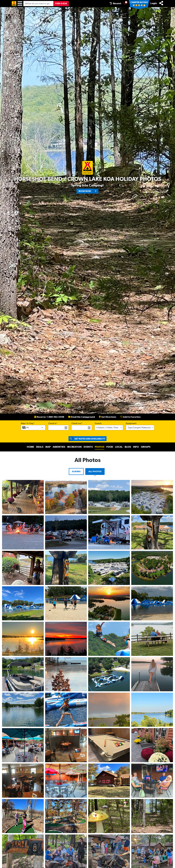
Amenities (59, 447)
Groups (146, 447)
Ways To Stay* (28, 423)
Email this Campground (82, 417)
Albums (76, 471)
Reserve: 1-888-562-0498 (49, 417)
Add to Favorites (130, 417)
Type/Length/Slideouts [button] (139, 428)
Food (110, 447)
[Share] (161, 3)
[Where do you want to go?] (38, 4)
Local (119, 447)
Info (136, 447)
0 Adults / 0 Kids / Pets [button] (107, 428)
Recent (115, 3)
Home (30, 447)
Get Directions (108, 417)
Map (48, 447)
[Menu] (20, 4)
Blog (128, 447)
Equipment (131, 423)
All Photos (95, 471)
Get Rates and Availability (87, 439)
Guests (98, 423)
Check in (52, 423)
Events (88, 447)
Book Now (89, 191)
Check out (76, 423)
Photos (100, 447)
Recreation (74, 447)
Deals (40, 447)
